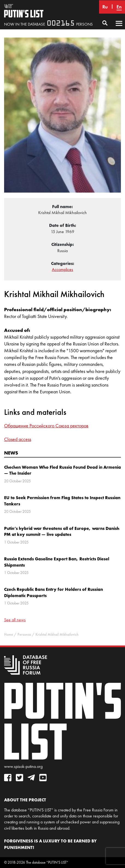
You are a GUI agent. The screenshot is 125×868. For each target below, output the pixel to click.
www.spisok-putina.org (23, 766)
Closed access (18, 439)
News (11, 453)
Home (9, 634)
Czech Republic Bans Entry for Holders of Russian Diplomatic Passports (53, 592)
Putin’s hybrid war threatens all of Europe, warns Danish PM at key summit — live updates (62, 531)
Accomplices (63, 269)
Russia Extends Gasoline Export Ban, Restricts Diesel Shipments (57, 562)
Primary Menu (119, 29)
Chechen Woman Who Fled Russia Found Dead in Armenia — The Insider (63, 470)
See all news (15, 620)
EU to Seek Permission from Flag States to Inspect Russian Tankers (62, 501)
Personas (24, 634)
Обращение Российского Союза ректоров (46, 426)
